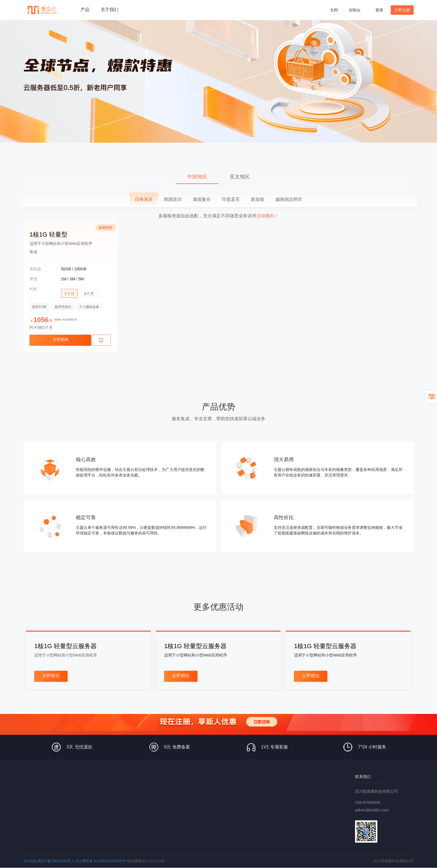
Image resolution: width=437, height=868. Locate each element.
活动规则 (268, 216)
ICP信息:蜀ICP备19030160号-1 (49, 861)
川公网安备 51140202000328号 (100, 861)
